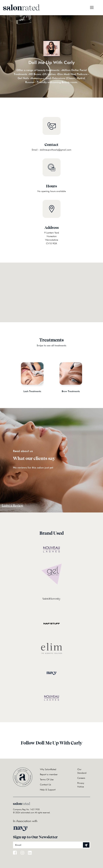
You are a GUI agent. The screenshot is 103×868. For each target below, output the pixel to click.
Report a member (49, 774)
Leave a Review (13, 505)
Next (92, 374)
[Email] (52, 845)
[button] (52, 289)
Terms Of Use (47, 779)
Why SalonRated (48, 769)
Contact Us (45, 785)
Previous (11, 374)
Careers (81, 778)
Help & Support (48, 790)
